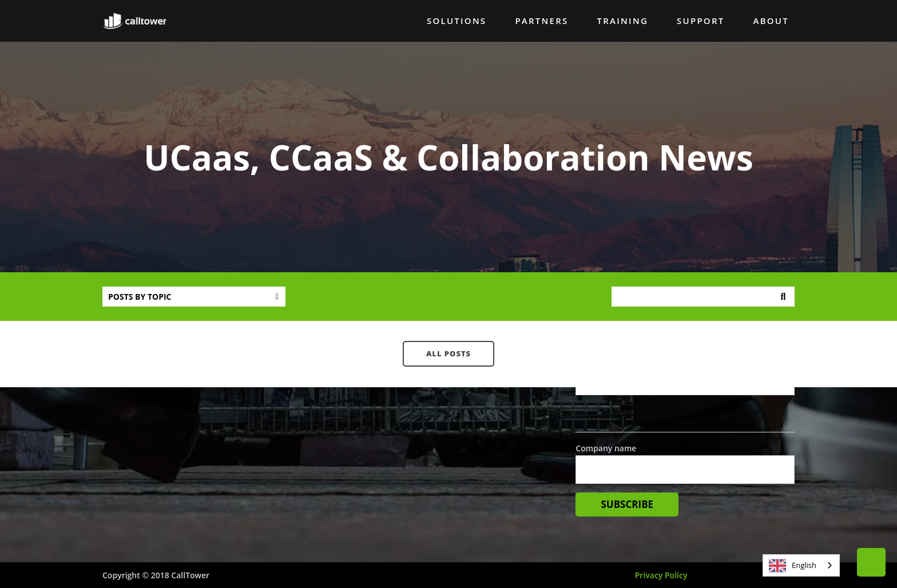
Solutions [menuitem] (457, 21)
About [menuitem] (771, 21)
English (793, 566)
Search (783, 297)
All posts (449, 353)
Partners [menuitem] (541, 21)
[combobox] (801, 565)
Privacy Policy (661, 575)
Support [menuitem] (700, 21)
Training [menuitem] (623, 21)
